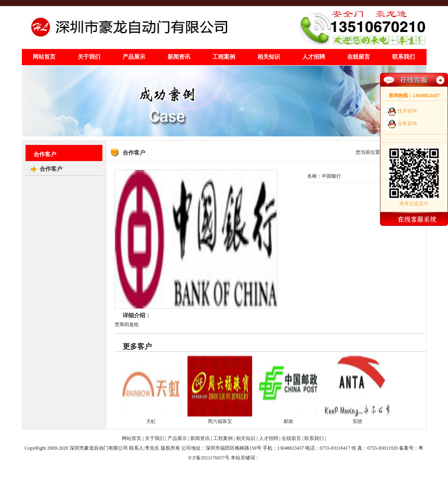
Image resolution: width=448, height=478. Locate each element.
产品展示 (134, 57)
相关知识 (269, 57)
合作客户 (51, 169)
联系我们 (403, 57)
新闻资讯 (179, 57)
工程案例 (224, 57)
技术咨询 (407, 111)
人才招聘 (314, 57)
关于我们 (89, 57)
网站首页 (44, 57)
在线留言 (359, 57)
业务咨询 (407, 123)
